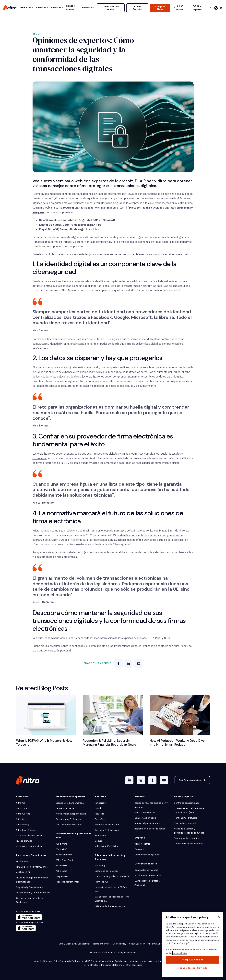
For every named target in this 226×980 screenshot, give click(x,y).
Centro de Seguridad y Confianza (112, 876)
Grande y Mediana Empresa (70, 803)
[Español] (219, 8)
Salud (98, 808)
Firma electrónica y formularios (32, 867)
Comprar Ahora (160, 8)
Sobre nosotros (142, 844)
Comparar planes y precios (30, 835)
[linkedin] (128, 663)
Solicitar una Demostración (148, 875)
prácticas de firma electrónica (59, 557)
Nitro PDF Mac (23, 814)
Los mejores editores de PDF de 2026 (111, 889)
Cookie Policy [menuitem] (119, 944)
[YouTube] (164, 780)
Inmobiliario (101, 803)
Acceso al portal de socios (148, 823)
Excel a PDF (61, 866)
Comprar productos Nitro (29, 846)
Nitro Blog (100, 866)
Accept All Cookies (193, 960)
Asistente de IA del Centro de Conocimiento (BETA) (189, 810)
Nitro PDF (21, 803)
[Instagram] (141, 780)
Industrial (100, 814)
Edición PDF (22, 861)
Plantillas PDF (102, 882)
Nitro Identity (23, 825)
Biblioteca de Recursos (107, 871)
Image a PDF (62, 876)
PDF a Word (61, 844)
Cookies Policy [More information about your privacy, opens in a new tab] (180, 953)
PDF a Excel (61, 871)
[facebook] (119, 663)
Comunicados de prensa (147, 855)
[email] (138, 663)
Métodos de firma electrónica (110, 906)
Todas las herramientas (67, 882)
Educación (100, 835)
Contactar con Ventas (111, 8)
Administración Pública (107, 846)
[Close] (219, 917)
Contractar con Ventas (146, 870)
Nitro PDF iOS (23, 808)
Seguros (99, 841)
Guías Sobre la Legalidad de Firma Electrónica (112, 899)
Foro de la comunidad (185, 823)
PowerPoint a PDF (64, 855)
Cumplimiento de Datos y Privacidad (147, 883)
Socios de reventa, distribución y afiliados (151, 805)
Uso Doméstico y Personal (69, 825)
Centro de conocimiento (186, 803)
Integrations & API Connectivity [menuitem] (75, 944)
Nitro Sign (21, 819)
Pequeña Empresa (65, 808)
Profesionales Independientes (71, 814)
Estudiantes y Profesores (68, 819)
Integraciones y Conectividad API (33, 893)
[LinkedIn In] (129, 780)
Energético (101, 819)
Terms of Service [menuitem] (101, 944)
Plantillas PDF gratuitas (185, 818)
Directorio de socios (145, 812)
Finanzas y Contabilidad (107, 825)
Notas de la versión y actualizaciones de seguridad (189, 831)
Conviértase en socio (145, 818)
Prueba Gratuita (137, 8)
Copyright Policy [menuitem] (137, 944)
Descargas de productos (187, 838)
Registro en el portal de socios (150, 829)
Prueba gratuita (24, 841)
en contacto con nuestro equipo (173, 646)
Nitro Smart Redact (26, 830)
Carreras (139, 849)
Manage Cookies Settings (192, 968)
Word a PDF (61, 849)
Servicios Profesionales (107, 830)
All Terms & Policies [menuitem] (157, 944)
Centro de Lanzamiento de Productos (30, 900)
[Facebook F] (152, 780)
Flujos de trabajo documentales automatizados (32, 880)
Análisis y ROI (23, 872)
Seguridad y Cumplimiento (30, 887)
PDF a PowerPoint (64, 860)
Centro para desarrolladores (189, 844)
